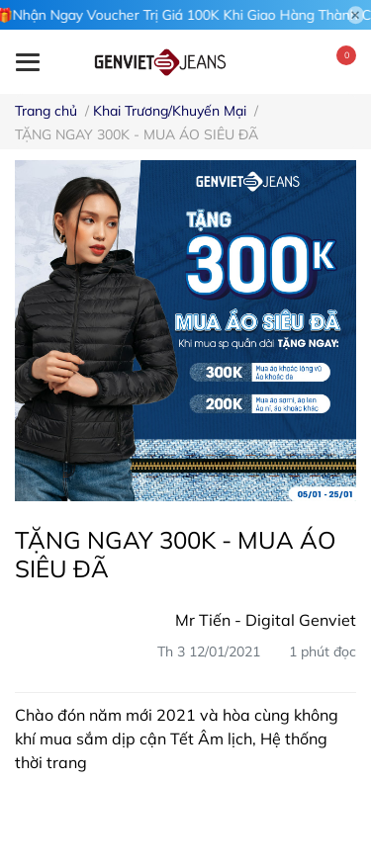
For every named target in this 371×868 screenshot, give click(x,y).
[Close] (356, 15)
